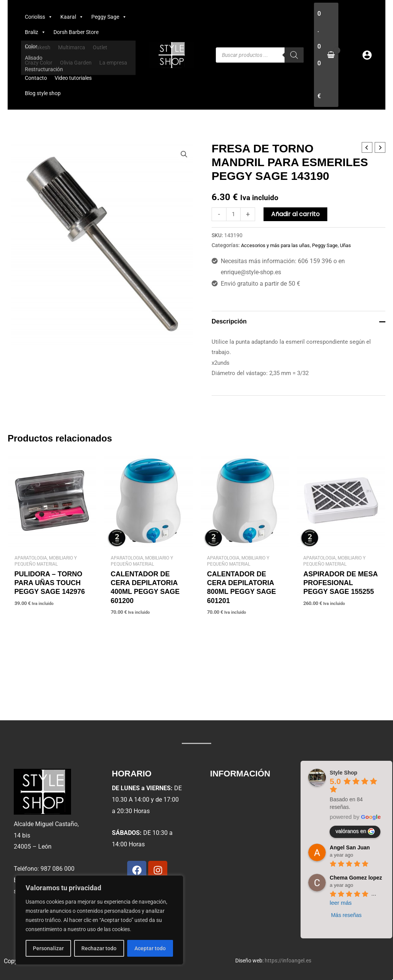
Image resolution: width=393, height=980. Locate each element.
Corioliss (39, 17)
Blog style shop (43, 93)
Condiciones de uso (242, 826)
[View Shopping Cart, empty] (326, 55)
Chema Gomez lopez (356, 878)
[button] (184, 155)
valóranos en (355, 831)
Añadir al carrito (297, 214)
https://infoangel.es (288, 961)
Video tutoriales (73, 78)
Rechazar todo (99, 948)
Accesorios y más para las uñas (278, 245)
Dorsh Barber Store (76, 32)
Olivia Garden (76, 63)
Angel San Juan (350, 847)
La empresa (113, 63)
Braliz (35, 32)
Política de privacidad (245, 809)
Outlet (100, 47)
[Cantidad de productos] (234, 214)
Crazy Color (39, 63)
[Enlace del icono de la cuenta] (367, 55)
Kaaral (72, 17)
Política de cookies (241, 844)
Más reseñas (346, 915)
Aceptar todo (150, 948)
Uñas (354, 245)
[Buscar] (294, 55)
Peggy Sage (109, 17)
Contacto (36, 78)
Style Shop (343, 773)
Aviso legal (230, 791)
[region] (99, 920)
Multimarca (72, 47)
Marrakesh (38, 47)
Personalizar (48, 948)
